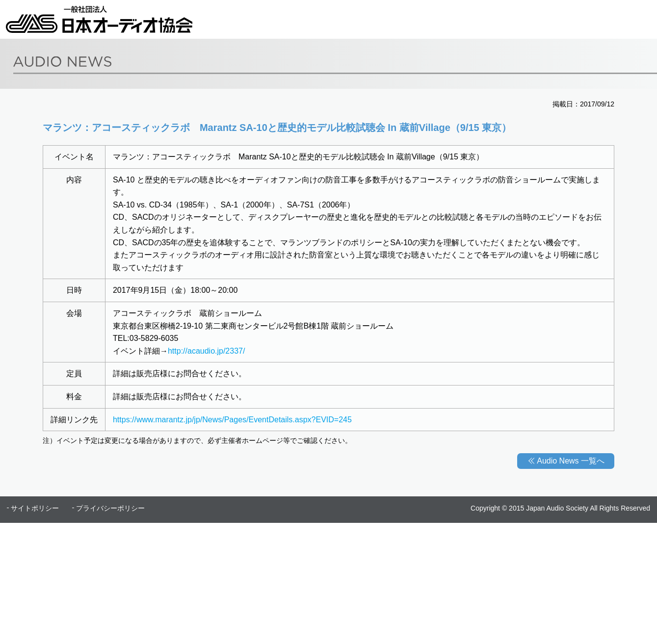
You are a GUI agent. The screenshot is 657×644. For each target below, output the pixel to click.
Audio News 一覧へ (571, 461)
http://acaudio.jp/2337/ (206, 351)
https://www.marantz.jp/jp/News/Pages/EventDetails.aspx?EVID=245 (232, 420)
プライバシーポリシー (110, 508)
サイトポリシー (35, 508)
